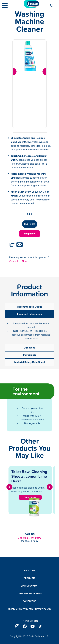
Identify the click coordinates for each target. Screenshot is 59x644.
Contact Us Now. (18, 261)
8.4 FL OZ (30, 224)
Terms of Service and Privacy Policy (30, 609)
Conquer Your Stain (30, 593)
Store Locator (29, 586)
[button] (3, 3)
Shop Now (30, 234)
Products (30, 578)
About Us (29, 570)
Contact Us (29, 601)
